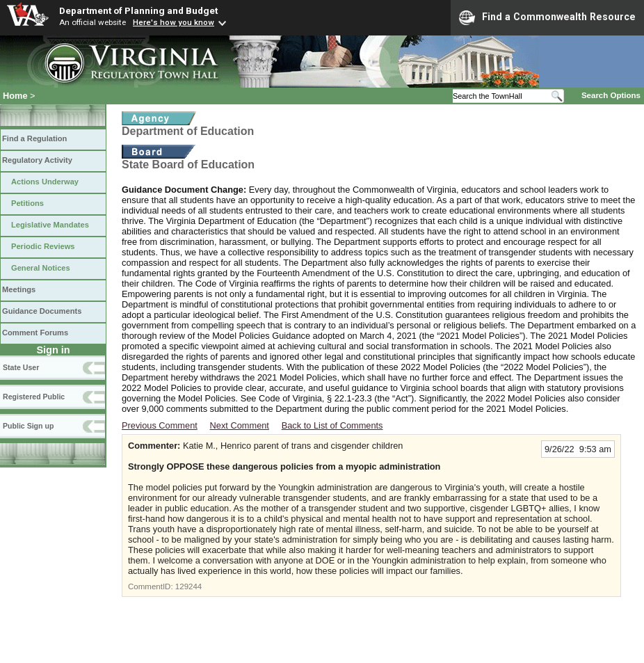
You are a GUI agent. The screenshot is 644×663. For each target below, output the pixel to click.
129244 (188, 586)
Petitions (27, 203)
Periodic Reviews (43, 246)
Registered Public (34, 397)
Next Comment (240, 425)
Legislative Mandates (50, 225)
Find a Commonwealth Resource (547, 17)
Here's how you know (174, 22)
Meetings (19, 289)
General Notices (41, 268)
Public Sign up (28, 426)
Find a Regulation (34, 138)
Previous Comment (160, 425)
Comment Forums (35, 333)
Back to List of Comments (332, 425)
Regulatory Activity (37, 160)
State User (21, 367)
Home (15, 96)
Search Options (611, 95)
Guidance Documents (42, 311)
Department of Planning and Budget (138, 10)
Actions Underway (45, 182)
